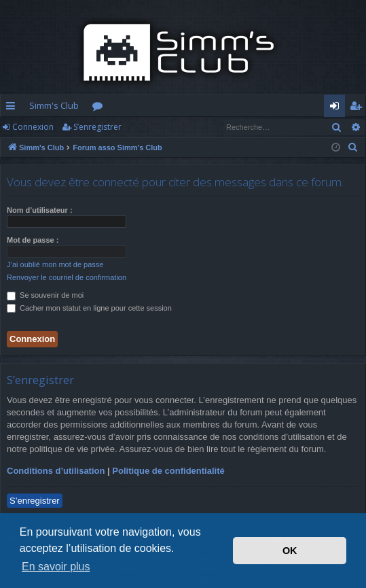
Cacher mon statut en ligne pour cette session (89, 308)
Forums (100, 108)
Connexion (33, 127)
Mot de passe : (33, 240)
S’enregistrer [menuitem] (358, 108)
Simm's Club (54, 105)
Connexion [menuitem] (337, 108)
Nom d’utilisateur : (40, 210)
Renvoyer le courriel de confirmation (67, 277)
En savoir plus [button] (56, 567)
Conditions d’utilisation (56, 471)
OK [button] (290, 551)
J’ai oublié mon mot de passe (55, 264)
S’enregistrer (97, 127)
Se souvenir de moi (45, 295)
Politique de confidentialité (168, 471)
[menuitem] (353, 148)
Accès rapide (13, 108)
